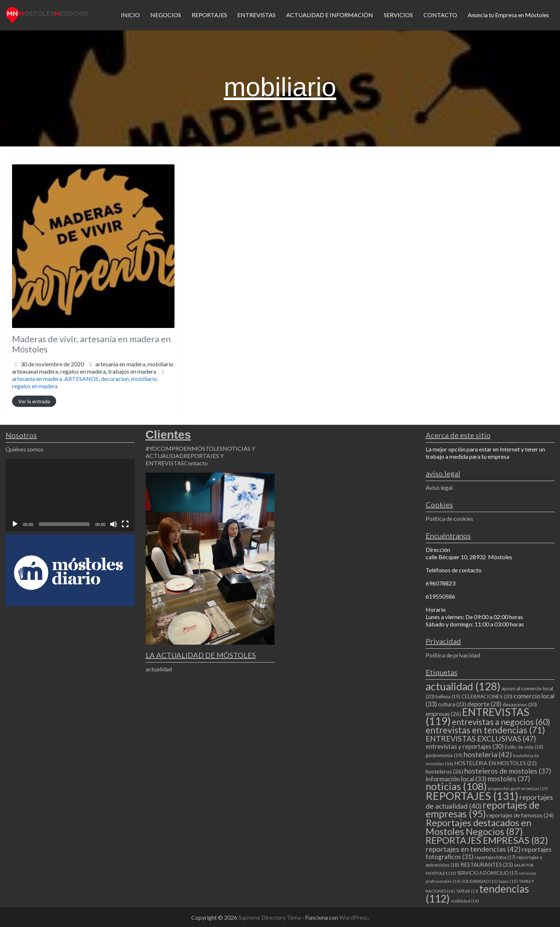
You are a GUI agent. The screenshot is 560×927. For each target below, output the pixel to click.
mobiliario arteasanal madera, (93, 368)
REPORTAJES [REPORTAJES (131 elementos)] (472, 796)
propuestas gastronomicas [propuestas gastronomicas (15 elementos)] (518, 788)
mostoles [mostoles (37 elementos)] (509, 779)
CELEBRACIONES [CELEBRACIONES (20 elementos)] (487, 696)
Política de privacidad (453, 655)
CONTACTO (440, 15)
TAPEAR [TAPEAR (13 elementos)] (467, 891)
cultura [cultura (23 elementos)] (452, 704)
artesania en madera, (93, 368)
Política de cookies (449, 518)
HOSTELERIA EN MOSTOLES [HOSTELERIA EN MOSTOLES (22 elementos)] (495, 763)
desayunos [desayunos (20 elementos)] (520, 704)
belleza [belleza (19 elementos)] (448, 697)
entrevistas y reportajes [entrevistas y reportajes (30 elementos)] (465, 746)
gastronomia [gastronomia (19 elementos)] (444, 755)
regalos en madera (35, 386)
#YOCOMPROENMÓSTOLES (184, 448)
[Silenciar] (114, 524)
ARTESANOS (81, 379)
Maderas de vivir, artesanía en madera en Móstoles (91, 344)
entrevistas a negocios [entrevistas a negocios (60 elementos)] (501, 722)
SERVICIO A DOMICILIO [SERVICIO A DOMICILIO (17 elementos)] (488, 873)
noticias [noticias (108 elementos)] (456, 786)
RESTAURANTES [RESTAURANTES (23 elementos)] (487, 865)
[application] (70, 495)
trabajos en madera (132, 371)
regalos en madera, (108, 371)
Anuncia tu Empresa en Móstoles (508, 15)
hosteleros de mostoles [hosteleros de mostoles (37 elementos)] (508, 771)
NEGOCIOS (166, 15)
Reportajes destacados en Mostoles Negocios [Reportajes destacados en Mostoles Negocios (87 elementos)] (479, 827)
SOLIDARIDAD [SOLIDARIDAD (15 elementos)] (480, 881)
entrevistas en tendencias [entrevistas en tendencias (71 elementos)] (485, 730)
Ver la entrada (34, 401)
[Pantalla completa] (125, 524)
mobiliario (144, 379)
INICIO (130, 15)
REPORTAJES (209, 15)
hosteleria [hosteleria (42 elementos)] (488, 754)
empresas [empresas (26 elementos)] (443, 714)
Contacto (196, 463)
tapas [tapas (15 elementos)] (508, 881)
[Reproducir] (15, 524)
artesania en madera (37, 379)
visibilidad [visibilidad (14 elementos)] (465, 901)
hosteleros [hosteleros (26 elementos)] (444, 771)
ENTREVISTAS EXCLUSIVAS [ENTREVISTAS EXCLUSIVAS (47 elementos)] (481, 738)
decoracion (115, 379)
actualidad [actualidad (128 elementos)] (463, 686)
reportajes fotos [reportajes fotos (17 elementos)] (495, 857)
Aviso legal (439, 487)
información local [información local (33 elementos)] (456, 779)
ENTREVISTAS (256, 15)
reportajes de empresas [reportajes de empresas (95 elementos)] (483, 809)
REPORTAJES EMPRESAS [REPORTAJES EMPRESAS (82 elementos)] (487, 840)
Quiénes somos (24, 449)
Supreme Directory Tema (270, 917)
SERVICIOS (398, 15)
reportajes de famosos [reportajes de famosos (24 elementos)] (520, 815)
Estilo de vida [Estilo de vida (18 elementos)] (524, 747)
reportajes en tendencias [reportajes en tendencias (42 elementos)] (473, 849)
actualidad (159, 669)
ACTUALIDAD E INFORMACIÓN (330, 15)
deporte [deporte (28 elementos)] (484, 704)
